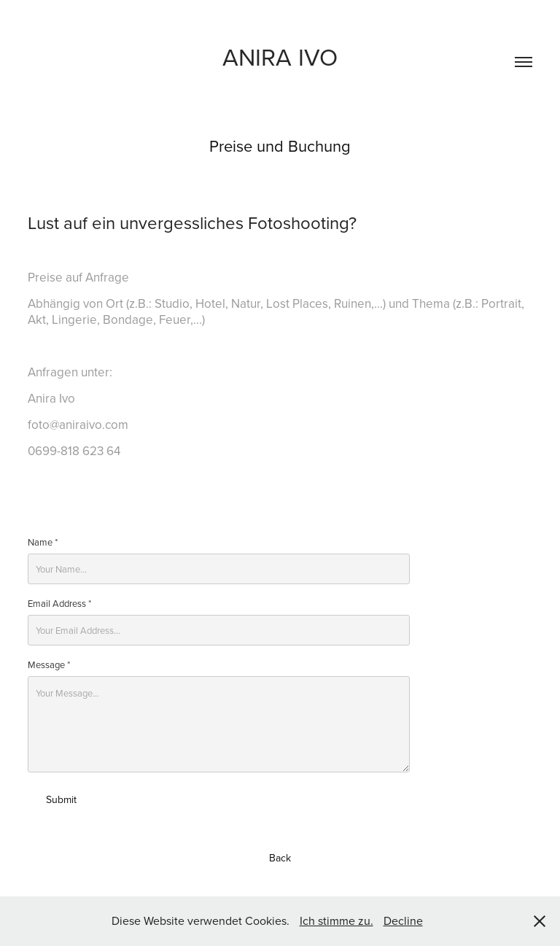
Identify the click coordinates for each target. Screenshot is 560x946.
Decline (403, 920)
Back (280, 858)
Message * (49, 664)
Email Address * (59, 603)
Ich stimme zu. (337, 920)
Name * (43, 542)
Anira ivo (280, 57)
